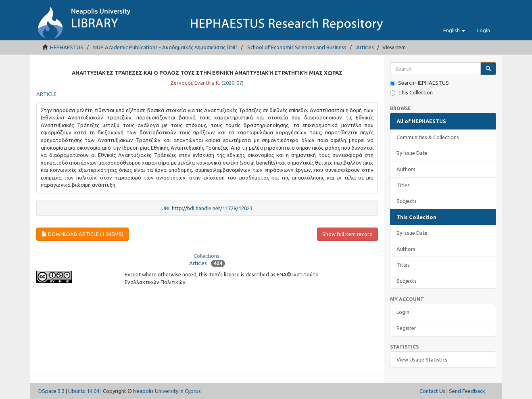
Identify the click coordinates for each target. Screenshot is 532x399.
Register (406, 328)
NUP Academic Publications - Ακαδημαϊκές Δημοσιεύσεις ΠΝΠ (165, 47)
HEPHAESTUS (67, 47)
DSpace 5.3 (51, 391)
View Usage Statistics (422, 359)
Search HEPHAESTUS (419, 83)
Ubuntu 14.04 (84, 391)
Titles (403, 185)
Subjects (407, 201)
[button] (454, 30)
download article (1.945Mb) (82, 234)
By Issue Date (412, 153)
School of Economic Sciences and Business (297, 47)
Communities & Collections (428, 137)
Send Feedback (467, 391)
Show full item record (347, 234)
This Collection (411, 93)
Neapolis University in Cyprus (167, 391)
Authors (406, 169)
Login (403, 312)
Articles (365, 47)
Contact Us (432, 391)
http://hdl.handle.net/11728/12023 (212, 208)
